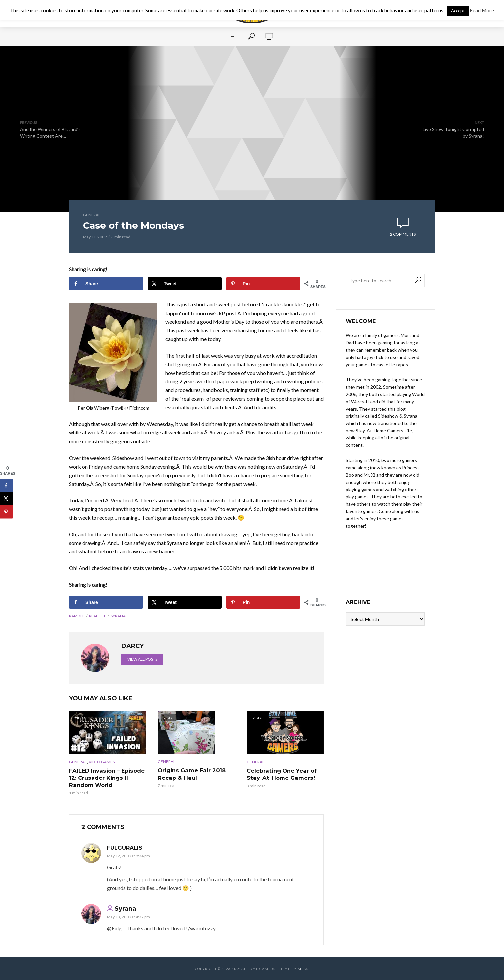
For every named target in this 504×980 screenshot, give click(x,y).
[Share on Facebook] (106, 284)
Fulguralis (125, 848)
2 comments (403, 234)
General (92, 215)
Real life (98, 616)
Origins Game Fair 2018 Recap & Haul (191, 774)
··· (233, 36)
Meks (303, 968)
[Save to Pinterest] (263, 284)
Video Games (102, 762)
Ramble (77, 616)
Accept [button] (458, 11)
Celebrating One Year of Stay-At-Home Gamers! (281, 774)
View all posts (142, 659)
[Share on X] (185, 284)
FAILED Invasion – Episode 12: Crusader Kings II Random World (106, 778)
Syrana (118, 616)
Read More (482, 10)
